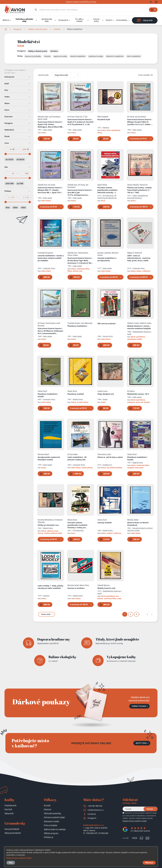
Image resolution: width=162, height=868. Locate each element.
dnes (8, 207)
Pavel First (144, 185)
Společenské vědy (47, 20)
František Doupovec (45, 253)
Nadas (105, 399)
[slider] (6, 154)
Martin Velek (43, 119)
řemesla (47, 56)
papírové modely (60, 56)
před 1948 (10, 183)
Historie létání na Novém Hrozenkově (138, 524)
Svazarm (46, 596)
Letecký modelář (105, 523)
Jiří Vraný (71, 116)
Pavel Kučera (83, 253)
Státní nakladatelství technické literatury (138, 197)
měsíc (23, 207)
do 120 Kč (9, 159)
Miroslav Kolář (73, 585)
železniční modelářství (115, 56)
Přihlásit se (49, 837)
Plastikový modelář (76, 394)
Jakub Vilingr (102, 185)
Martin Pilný (84, 585)
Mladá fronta (78, 399)
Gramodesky (121, 20)
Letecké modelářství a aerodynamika (107, 259)
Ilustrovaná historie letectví (51, 124)
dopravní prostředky (33, 56)
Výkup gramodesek (13, 833)
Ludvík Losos (102, 391)
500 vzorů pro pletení (107, 323)
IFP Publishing (108, 196)
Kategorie (17, 29)
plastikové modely (96, 56)
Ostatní (109, 20)
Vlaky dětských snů (106, 394)
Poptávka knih (10, 805)
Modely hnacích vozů (106, 588)
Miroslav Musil (43, 454)
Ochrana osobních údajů (54, 817)
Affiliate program (51, 833)
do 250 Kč (20, 159)
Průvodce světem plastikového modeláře (108, 190)
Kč (13, 149)
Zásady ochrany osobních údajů (135, 821)
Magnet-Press (138, 463)
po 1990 (20, 183)
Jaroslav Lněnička (104, 253)
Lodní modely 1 (51, 587)
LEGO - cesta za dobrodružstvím (139, 258)
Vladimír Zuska (133, 323)
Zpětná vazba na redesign (55, 829)
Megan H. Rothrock (135, 253)
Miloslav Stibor (133, 520)
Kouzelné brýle (104, 119)
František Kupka (74, 323)
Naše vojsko (48, 130)
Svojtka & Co (107, 465)
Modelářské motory (138, 394)
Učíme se (110, 457)
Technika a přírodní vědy (24, 20)
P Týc (86, 116)
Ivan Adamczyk (87, 323)
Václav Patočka (133, 185)
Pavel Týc (79, 116)
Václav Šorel (42, 391)
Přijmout (149, 863)
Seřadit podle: (44, 75)
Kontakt (47, 805)
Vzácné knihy (96, 20)
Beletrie (6, 20)
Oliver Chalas (73, 255)
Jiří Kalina (131, 391)
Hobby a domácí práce (38, 29)
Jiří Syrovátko (73, 454)
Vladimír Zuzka (146, 323)
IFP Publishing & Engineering (107, 197)
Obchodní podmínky (52, 813)
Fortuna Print (108, 336)
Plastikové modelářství (77, 326)
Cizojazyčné (63, 20)
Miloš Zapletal (103, 116)
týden (15, 207)
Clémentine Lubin (104, 454)
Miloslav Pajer (43, 116)
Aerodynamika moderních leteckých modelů (49, 458)
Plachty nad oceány (140, 190)
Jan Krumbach (55, 116)
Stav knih (8, 809)
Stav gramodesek (12, 829)
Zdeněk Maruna (103, 585)
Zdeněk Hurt (43, 185)
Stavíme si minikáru (76, 588)
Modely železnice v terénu (139, 327)
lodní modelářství (134, 56)
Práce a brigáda (51, 825)
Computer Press (49, 268)
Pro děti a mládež (79, 20)
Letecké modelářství (51, 258)
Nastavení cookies (52, 821)
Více (11, 863)
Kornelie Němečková (46, 520)
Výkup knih (9, 813)
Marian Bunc (73, 520)
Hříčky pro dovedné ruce (48, 525)
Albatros (106, 128)
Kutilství (57, 29)
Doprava (48, 809)
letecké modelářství (78, 56)
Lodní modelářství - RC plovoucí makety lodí (77, 458)
